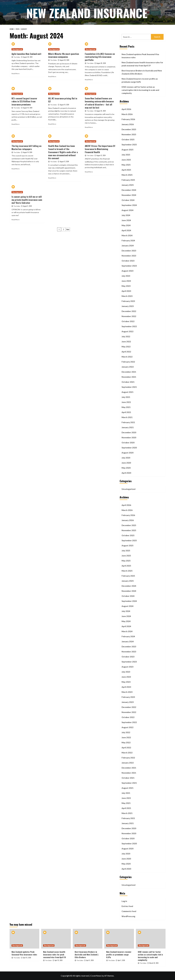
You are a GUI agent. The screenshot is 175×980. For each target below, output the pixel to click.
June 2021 (126, 402)
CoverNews (96, 976)
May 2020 (126, 468)
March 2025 (127, 175)
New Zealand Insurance (87, 12)
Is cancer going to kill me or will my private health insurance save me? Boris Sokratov (27, 200)
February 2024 (128, 240)
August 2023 (128, 271)
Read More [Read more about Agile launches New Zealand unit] (16, 73)
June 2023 (126, 281)
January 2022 (128, 367)
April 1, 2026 (121, 960)
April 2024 (126, 230)
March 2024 (127, 235)
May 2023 (126, 286)
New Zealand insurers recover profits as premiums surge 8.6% (140, 80)
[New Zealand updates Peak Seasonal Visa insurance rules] (24, 939)
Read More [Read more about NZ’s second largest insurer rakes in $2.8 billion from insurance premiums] (16, 124)
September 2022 (129, 326)
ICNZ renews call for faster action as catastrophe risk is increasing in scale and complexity (140, 90)
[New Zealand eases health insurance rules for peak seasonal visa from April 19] (56, 939)
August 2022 (128, 331)
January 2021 (128, 427)
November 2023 (129, 256)
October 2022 (128, 321)
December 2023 (129, 251)
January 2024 (128, 246)
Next (68, 229)
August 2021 (128, 392)
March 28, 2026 (154, 963)
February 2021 (128, 422)
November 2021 (129, 377)
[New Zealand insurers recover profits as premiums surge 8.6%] (119, 939)
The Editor (17, 57)
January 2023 (128, 306)
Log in (124, 901)
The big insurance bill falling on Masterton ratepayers (27, 147)
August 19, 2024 (28, 108)
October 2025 (128, 139)
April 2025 (126, 170)
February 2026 (128, 119)
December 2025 (129, 129)
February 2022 (128, 362)
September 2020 (129, 448)
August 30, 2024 (28, 57)
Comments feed (129, 911)
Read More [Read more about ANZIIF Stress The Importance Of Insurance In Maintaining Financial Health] (89, 172)
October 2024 (128, 200)
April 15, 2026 (59, 960)
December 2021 (129, 372)
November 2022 (129, 316)
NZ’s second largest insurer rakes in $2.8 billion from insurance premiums (24, 101)
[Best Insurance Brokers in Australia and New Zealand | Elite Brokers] (88, 939)
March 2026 (127, 114)
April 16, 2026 (27, 958)
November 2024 (129, 195)
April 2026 (126, 109)
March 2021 (127, 417)
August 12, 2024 (64, 161)
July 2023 (126, 276)
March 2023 (127, 296)
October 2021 (128, 382)
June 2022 (126, 342)
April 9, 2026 (90, 960)
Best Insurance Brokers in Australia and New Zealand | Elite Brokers (142, 72)
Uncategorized (128, 489)
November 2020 (129, 437)
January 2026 (128, 124)
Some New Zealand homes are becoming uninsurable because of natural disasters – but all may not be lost (99, 103)
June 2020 (126, 463)
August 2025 (128, 150)
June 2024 (126, 220)
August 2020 (128, 453)
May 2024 (126, 225)
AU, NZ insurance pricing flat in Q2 (63, 100)
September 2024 (129, 205)
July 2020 (126, 458)
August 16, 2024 (101, 111)
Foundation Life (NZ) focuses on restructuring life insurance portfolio (100, 57)
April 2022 (126, 352)
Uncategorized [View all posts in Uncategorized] (17, 49)
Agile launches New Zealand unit (26, 54)
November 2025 (129, 134)
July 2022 (126, 336)
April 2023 (126, 291)
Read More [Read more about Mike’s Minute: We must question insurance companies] (52, 76)
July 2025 (126, 155)
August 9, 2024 (27, 206)
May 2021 (126, 407)
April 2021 (126, 412)
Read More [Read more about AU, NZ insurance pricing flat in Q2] (52, 124)
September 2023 (129, 266)
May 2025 (126, 165)
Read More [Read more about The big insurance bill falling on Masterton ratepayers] (16, 169)
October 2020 (128, 443)
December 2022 (129, 311)
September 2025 (129, 145)
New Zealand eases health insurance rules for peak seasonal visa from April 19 (142, 64)
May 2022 (126, 347)
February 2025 (128, 180)
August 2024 (128, 210)
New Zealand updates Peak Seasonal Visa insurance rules (140, 56)
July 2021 (126, 397)
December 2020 (129, 432)
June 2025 (126, 160)
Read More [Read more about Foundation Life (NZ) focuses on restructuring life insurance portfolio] (89, 80)
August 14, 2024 (28, 152)
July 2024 (126, 215)
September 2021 (129, 387)
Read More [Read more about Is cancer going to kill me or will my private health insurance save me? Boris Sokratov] (16, 220)
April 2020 (126, 473)
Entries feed (127, 906)
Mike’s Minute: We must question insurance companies (64, 55)
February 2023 (128, 301)
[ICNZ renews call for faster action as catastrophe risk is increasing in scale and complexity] (151, 939)
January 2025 (128, 185)
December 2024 (129, 190)
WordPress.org (128, 916)
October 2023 (128, 261)
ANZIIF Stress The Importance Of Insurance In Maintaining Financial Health (100, 149)
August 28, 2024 (101, 63)
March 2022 (127, 357)
